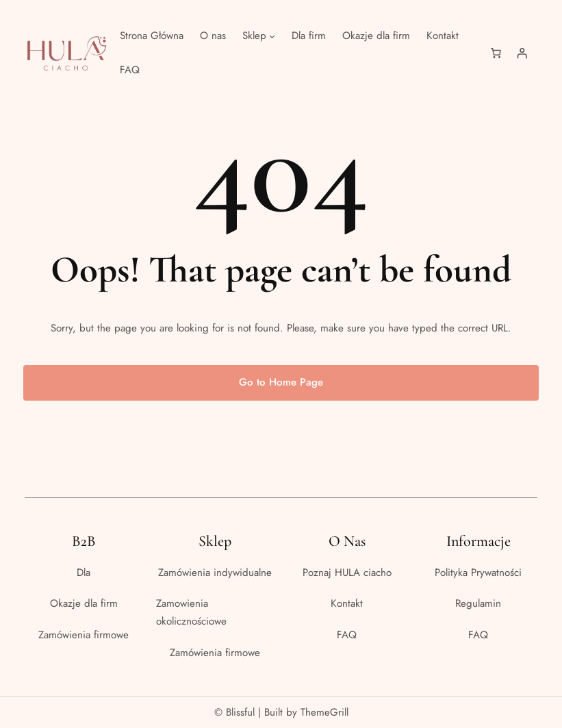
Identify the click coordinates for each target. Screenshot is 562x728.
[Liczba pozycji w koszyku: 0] (496, 53)
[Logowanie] (522, 53)
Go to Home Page (281, 382)
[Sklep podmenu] (272, 36)
